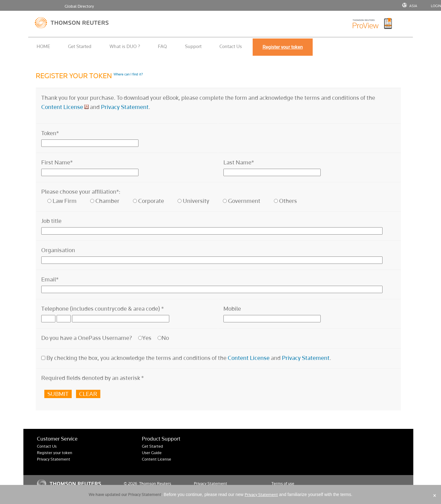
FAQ (162, 46)
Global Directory (79, 6)
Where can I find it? (128, 74)
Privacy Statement (125, 107)
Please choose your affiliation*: (81, 192)
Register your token (55, 453)
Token (50, 133)
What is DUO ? (125, 46)
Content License (62, 107)
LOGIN (436, 6)
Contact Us (231, 46)
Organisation (58, 250)
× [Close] (435, 496)
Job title (51, 221)
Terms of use (283, 484)
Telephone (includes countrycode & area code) (102, 309)
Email (50, 279)
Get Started (80, 46)
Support (193, 46)
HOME (43, 46)
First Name (57, 162)
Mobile (232, 309)
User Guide (152, 453)
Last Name (239, 162)
